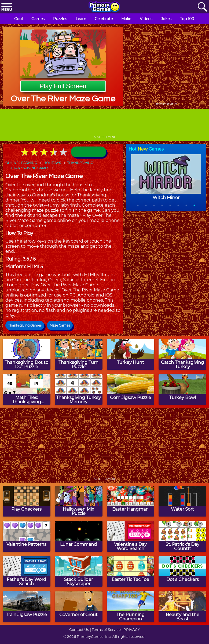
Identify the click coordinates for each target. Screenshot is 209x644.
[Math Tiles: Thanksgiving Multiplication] (27, 389)
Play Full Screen (63, 86)
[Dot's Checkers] (182, 571)
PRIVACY (132, 630)
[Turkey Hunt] (131, 354)
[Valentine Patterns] (27, 536)
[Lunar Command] (79, 536)
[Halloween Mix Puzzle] (79, 501)
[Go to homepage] (104, 7)
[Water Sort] (182, 501)
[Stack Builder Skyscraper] (79, 571)
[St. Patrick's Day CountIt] (182, 536)
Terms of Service (106, 630)
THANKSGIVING (80, 163)
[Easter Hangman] (131, 501)
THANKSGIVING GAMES (30, 168)
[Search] (202, 7)
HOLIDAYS (52, 163)
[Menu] (7, 7)
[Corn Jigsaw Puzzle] (131, 389)
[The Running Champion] (131, 607)
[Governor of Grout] (79, 607)
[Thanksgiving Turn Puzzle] (79, 354)
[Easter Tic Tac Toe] (131, 571)
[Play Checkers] (27, 501)
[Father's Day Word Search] (27, 571)
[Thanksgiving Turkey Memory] (79, 389)
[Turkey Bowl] (182, 389)
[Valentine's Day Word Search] (131, 536)
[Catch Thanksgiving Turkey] (182, 354)
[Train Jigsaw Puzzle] (27, 607)
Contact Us (79, 630)
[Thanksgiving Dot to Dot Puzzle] (27, 354)
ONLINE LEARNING (21, 163)
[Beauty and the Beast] (182, 607)
